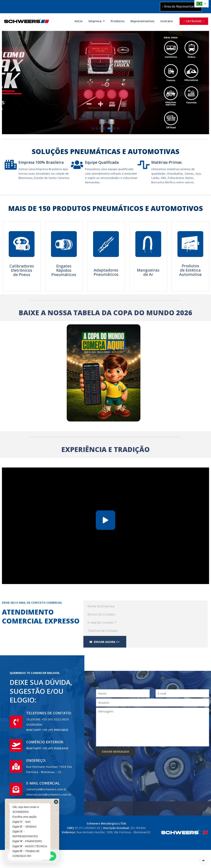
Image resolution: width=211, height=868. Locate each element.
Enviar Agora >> (104, 642)
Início (79, 21)
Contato (167, 21)
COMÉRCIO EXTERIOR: (45, 742)
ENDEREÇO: (36, 760)
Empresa (95, 21)
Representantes (143, 21)
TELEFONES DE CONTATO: (49, 713)
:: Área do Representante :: (181, 6)
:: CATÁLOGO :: (194, 21)
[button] (93, 128)
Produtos (118, 21)
